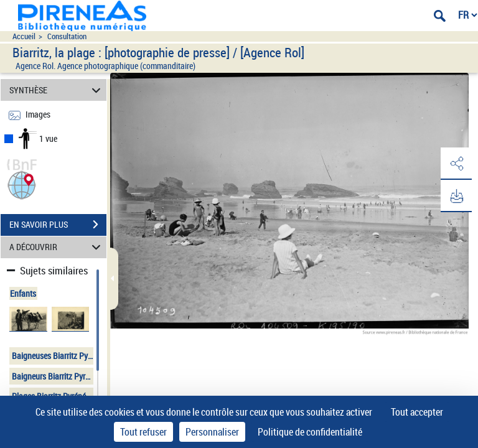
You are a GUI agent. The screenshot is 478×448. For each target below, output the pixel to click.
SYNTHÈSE (57, 90)
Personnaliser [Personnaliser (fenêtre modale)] (212, 432)
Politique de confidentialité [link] (310, 432)
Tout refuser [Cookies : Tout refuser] (143, 432)
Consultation (67, 36)
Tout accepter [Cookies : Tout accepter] (417, 412)
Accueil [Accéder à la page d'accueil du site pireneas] (24, 36)
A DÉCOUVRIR (57, 247)
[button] (22, 184)
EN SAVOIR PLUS (58, 225)
